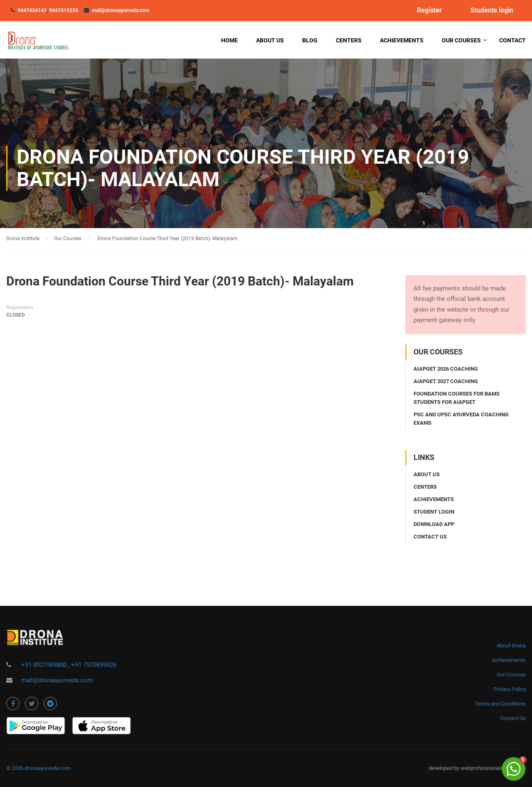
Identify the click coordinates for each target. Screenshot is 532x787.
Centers (349, 40)
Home (229, 40)
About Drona (511, 646)
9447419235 (64, 10)
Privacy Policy (510, 689)
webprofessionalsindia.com (493, 768)
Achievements (402, 40)
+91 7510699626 (94, 665)
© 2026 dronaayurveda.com (38, 768)
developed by (445, 768)
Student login (434, 512)
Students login (492, 10)
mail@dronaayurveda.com (121, 10)
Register (429, 10)
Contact (512, 40)
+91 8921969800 (45, 665)
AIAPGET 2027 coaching (446, 381)
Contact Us (513, 718)
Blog (310, 40)
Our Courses (461, 40)
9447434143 (32, 10)
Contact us (430, 537)
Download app (434, 524)
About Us (270, 40)
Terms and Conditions (500, 704)
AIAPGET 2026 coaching (446, 369)
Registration (20, 307)
